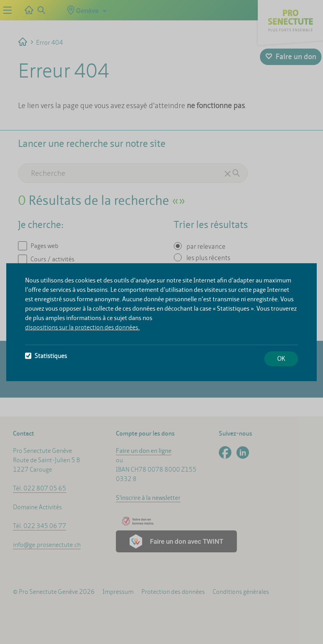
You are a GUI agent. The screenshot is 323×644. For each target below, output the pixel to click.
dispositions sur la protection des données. (82, 327)
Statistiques (46, 356)
